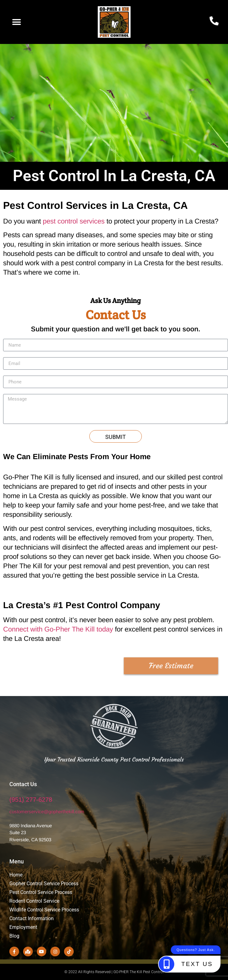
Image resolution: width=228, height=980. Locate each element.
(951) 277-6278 (31, 800)
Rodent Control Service (34, 901)
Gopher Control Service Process (44, 884)
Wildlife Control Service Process (44, 910)
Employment (24, 927)
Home (16, 875)
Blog (14, 936)
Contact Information (32, 918)
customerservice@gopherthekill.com (47, 812)
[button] (16, 22)
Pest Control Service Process (41, 892)
